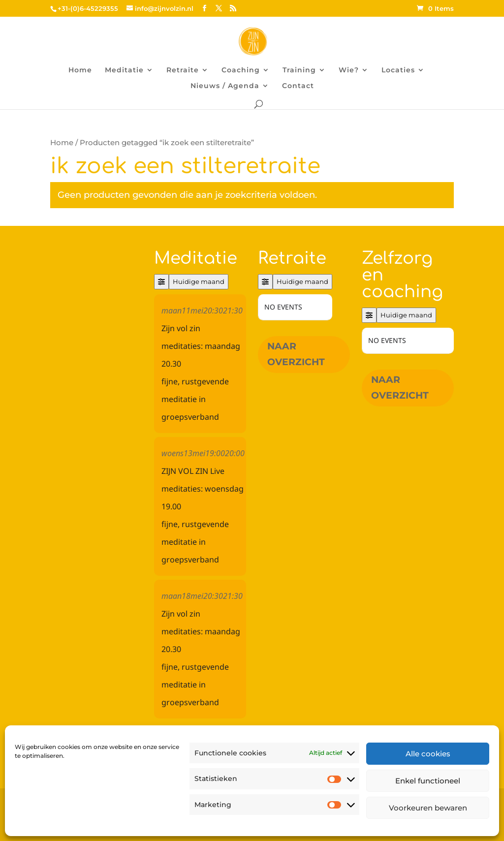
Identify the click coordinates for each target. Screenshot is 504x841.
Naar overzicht (296, 354)
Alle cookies (428, 754)
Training (299, 70)
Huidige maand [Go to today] (199, 281)
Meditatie (124, 70)
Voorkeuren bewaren (428, 808)
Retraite (183, 70)
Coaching (241, 70)
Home (80, 70)
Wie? (349, 70)
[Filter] (161, 282)
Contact (298, 86)
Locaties (398, 70)
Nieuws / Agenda (225, 86)
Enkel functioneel (428, 781)
